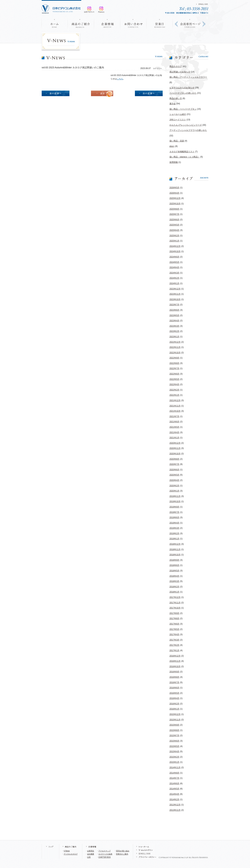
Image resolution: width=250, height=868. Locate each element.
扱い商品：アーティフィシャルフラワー (188, 77)
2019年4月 (174, 523)
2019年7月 (174, 512)
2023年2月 (174, 331)
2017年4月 (174, 634)
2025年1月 (174, 241)
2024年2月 (174, 278)
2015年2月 (174, 757)
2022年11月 (175, 347)
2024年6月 (174, 257)
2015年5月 (174, 746)
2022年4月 (174, 384)
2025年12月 (175, 198)
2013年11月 (175, 810)
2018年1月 (174, 592)
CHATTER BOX (105, 857)
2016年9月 (174, 672)
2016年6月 (174, 688)
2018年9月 (174, 560)
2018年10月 (175, 555)
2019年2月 (174, 533)
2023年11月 (175, 294)
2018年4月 (174, 576)
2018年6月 (174, 565)
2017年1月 (174, 650)
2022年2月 (174, 390)
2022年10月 (175, 353)
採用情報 (174, 162)
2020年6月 (174, 470)
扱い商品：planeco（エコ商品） (185, 157)
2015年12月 (175, 714)
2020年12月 (175, 443)
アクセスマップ (105, 851)
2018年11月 (175, 549)
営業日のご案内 (122, 854)
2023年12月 (175, 289)
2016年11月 (175, 661)
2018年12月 (175, 544)
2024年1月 (174, 283)
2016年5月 (174, 693)
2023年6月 (174, 310)
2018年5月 (174, 571)
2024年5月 (174, 262)
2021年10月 (175, 411)
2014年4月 (174, 794)
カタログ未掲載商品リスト (182, 152)
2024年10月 (175, 251)
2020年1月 (174, 491)
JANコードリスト (178, 120)
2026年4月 (174, 193)
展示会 (173, 104)
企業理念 (91, 851)
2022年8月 (174, 363)
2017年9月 (174, 613)
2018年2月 (174, 587)
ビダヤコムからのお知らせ (182, 88)
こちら (120, 79)
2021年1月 (174, 438)
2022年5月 (174, 379)
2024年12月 (175, 246)
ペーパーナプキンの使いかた (183, 93)
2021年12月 (175, 400)
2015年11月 (175, 720)
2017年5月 (174, 629)
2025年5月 (174, 225)
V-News (67, 851)
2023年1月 (174, 337)
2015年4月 (174, 752)
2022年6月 (174, 374)
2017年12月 (175, 597)
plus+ (172, 146)
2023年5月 (174, 315)
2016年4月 (174, 698)
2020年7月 (174, 464)
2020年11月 (175, 448)
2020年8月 (174, 459)
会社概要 (91, 854)
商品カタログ (176, 66)
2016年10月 (175, 666)
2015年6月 (174, 741)
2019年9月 (174, 507)
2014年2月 (174, 799)
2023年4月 (174, 321)
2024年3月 (174, 273)
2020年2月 (174, 486)
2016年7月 (174, 682)
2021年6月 (174, 422)
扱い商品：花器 (177, 141)
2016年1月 (174, 709)
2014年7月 (174, 778)
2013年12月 (175, 805)
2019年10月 (175, 501)
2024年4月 (174, 267)
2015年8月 (174, 730)
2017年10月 (175, 608)
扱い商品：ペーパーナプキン (183, 109)
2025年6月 (174, 220)
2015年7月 (174, 736)
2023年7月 (174, 305)
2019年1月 (174, 539)
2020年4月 (174, 480)
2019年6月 (174, 517)
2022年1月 (174, 395)
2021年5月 (174, 427)
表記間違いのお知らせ (180, 72)
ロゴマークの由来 (105, 854)
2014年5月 (174, 789)
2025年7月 (174, 214)
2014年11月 (175, 767)
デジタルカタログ (71, 854)
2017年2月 (174, 645)
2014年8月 (174, 773)
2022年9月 (174, 358)
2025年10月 (175, 204)
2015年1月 (174, 762)
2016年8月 (174, 677)
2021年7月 (174, 416)
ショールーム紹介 (178, 114)
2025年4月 (174, 230)
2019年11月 (175, 496)
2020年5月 (174, 475)
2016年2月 (174, 704)
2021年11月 (175, 406)
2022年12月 (175, 342)
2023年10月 (175, 299)
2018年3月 (174, 581)
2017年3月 (174, 640)
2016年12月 (175, 656)
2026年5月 (174, 188)
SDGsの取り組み (123, 851)
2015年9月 (174, 725)
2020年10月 (175, 454)
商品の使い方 (176, 98)
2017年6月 (174, 624)
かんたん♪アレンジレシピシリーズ (186, 125)
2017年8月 (174, 618)
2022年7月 (174, 368)
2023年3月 (174, 326)
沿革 (89, 857)
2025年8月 (174, 209)
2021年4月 (174, 432)
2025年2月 (174, 236)
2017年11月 (175, 603)
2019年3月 (174, 528)
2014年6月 (174, 783)
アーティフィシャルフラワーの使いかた (188, 130)
